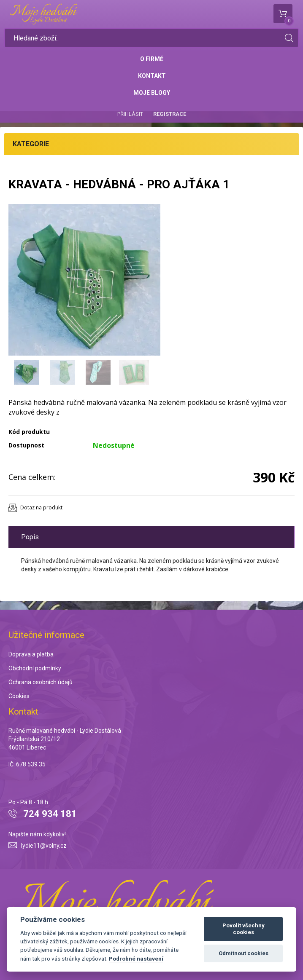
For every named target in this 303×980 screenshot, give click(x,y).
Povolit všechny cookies (243, 929)
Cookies (19, 696)
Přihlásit (130, 114)
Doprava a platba (31, 654)
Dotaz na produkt (41, 507)
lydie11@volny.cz (44, 846)
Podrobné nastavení (136, 959)
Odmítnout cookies (243, 953)
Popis (30, 537)
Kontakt (152, 76)
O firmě (152, 59)
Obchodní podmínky (35, 668)
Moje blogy (152, 93)
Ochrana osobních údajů (41, 682)
